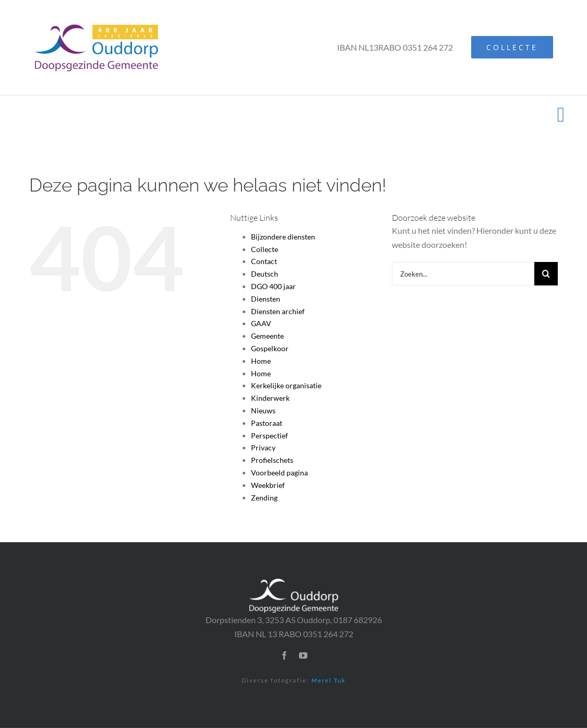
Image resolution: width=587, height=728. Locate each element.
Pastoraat (267, 423)
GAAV (261, 323)
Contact (264, 261)
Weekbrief (268, 485)
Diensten (266, 299)
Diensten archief (278, 311)
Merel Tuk (329, 680)
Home (261, 361)
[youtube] (303, 655)
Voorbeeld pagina (279, 473)
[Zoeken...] (463, 274)
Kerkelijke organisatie (286, 385)
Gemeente (267, 336)
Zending (264, 498)
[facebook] (284, 655)
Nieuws (263, 410)
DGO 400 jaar (273, 286)
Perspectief (269, 435)
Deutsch (265, 274)
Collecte (265, 249)
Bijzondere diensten (283, 237)
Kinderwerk (270, 398)
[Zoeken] (546, 274)
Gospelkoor (270, 348)
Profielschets (272, 460)
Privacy (263, 447)
